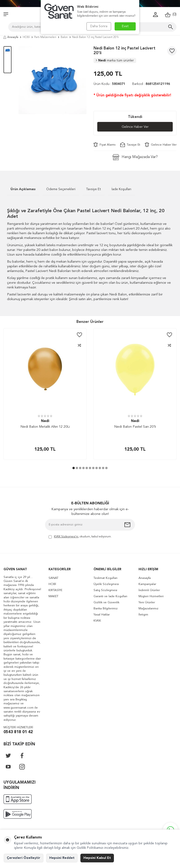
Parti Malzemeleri (45, 37)
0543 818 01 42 (18, 732)
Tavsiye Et (130, 145)
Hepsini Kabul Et (97, 858)
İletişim (143, 615)
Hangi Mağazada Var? (135, 157)
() (171, 15)
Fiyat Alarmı (105, 145)
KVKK (97, 621)
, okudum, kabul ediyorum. (80, 537)
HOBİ (26, 37)
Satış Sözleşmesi (105, 590)
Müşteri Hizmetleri (151, 596)
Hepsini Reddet (62, 858)
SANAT (53, 578)
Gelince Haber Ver (135, 127)
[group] (52, 80)
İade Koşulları (121, 189)
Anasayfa (11, 37)
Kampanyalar (147, 584)
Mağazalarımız (148, 609)
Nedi (115, 60)
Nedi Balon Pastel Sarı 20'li (135, 427)
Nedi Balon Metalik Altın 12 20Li (45, 427)
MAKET (53, 596)
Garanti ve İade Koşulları (110, 596)
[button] (74, 468)
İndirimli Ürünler (149, 590)
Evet (125, 26)
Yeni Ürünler (147, 602)
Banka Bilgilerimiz (106, 609)
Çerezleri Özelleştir (24, 858)
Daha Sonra (99, 26)
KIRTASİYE (55, 590)
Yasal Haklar (102, 615)
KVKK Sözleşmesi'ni (66, 537)
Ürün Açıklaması (23, 189)
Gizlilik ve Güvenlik (106, 602)
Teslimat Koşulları (105, 578)
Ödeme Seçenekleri (61, 189)
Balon (64, 37)
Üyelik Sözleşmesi (106, 584)
